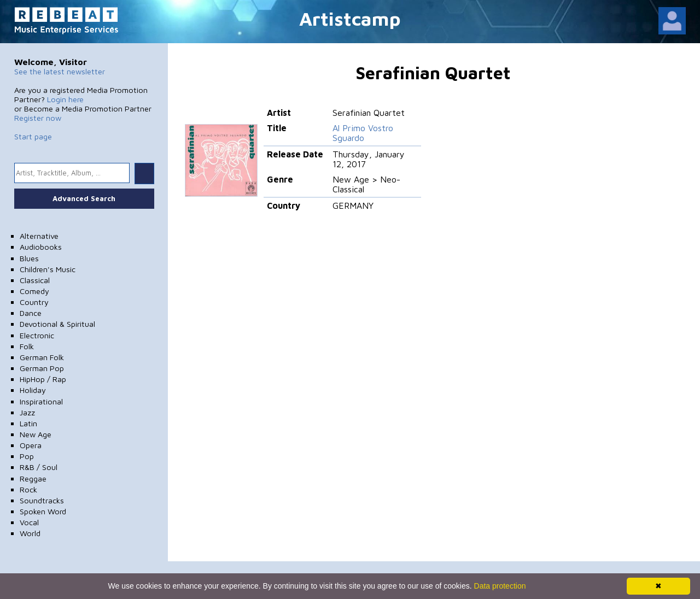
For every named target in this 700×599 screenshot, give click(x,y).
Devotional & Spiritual (57, 324)
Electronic (37, 335)
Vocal (29, 522)
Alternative (39, 236)
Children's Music (48, 269)
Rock (28, 489)
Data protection (500, 586)
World (30, 533)
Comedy (34, 291)
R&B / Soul (39, 467)
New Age (36, 434)
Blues (29, 258)
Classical (35, 280)
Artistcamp (350, 18)
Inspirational (41, 401)
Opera (31, 445)
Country (34, 302)
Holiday (33, 390)
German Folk (42, 357)
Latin (28, 423)
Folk (27, 346)
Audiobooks (41, 247)
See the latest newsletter (60, 71)
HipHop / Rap (43, 379)
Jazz (27, 412)
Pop (27, 456)
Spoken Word (43, 511)
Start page (33, 136)
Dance (31, 313)
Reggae (33, 478)
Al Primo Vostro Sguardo (363, 133)
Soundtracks (42, 500)
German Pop (42, 368)
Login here (65, 99)
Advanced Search (84, 198)
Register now (38, 118)
